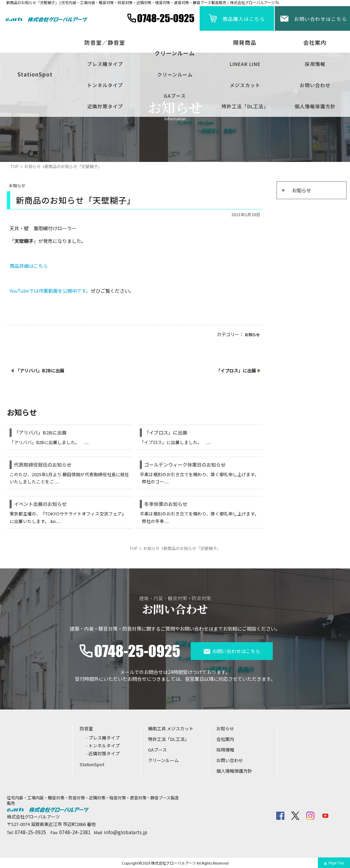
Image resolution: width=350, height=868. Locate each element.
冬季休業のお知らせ (166, 504)
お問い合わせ (315, 85)
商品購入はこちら (244, 19)
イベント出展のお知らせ (40, 504)
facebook (280, 816)
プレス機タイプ (105, 64)
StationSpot (35, 74)
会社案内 (315, 42)
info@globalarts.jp (126, 832)
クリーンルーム (175, 74)
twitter (295, 816)
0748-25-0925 (30, 832)
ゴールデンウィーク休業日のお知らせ (185, 465)
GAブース (175, 96)
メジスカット (245, 85)
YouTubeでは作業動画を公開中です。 (50, 291)
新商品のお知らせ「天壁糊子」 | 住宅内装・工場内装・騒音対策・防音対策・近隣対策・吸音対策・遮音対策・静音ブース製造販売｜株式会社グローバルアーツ (140, 3)
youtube (325, 816)
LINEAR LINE (245, 64)
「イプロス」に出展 (166, 432)
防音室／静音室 (105, 42)
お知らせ (301, 190)
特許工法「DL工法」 (245, 106)
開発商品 (245, 42)
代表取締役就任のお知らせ (43, 465)
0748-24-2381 (75, 832)
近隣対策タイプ (105, 106)
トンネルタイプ (105, 85)
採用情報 (315, 64)
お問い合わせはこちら (320, 19)
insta (310, 816)
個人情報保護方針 (315, 106)
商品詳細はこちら (29, 266)
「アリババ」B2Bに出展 (40, 432)
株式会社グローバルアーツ (173, 863)
